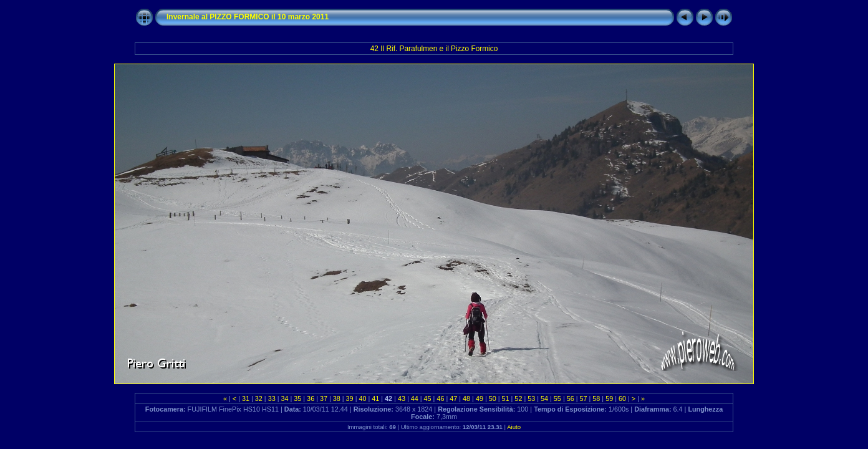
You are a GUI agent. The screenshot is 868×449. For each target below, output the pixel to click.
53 (531, 398)
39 (350, 398)
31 (246, 398)
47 (453, 398)
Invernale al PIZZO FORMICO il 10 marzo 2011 (248, 17)
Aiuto (514, 427)
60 (622, 398)
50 (493, 398)
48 (466, 398)
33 (272, 398)
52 (518, 398)
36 (311, 398)
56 (571, 398)
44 (415, 398)
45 (428, 398)
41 (375, 398)
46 (440, 398)
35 (297, 398)
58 (596, 398)
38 (337, 398)
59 (609, 398)
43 (402, 398)
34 (284, 398)
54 (544, 398)
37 (324, 398)
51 (506, 398)
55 (557, 398)
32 (259, 398)
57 (584, 398)
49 (480, 398)
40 (362, 398)
